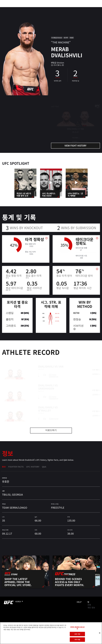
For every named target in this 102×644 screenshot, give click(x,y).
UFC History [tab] (33, 467)
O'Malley (45, 407)
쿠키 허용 (77, 640)
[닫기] (100, 633)
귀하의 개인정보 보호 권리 (77, 628)
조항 (89, 605)
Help (79, 602)
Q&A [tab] (44, 467)
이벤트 (6, 8)
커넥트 (64, 8)
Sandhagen (46, 385)
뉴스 (32, 8)
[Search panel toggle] (95, 8)
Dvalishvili (46, 363)
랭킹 (14, 8)
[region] (51, 633)
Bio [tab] (4, 467)
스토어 (90, 8)
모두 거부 (77, 634)
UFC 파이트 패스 (77, 8)
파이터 (23, 8)
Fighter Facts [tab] (16, 467)
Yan (61, 363)
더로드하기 (51, 430)
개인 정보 (91, 607)
